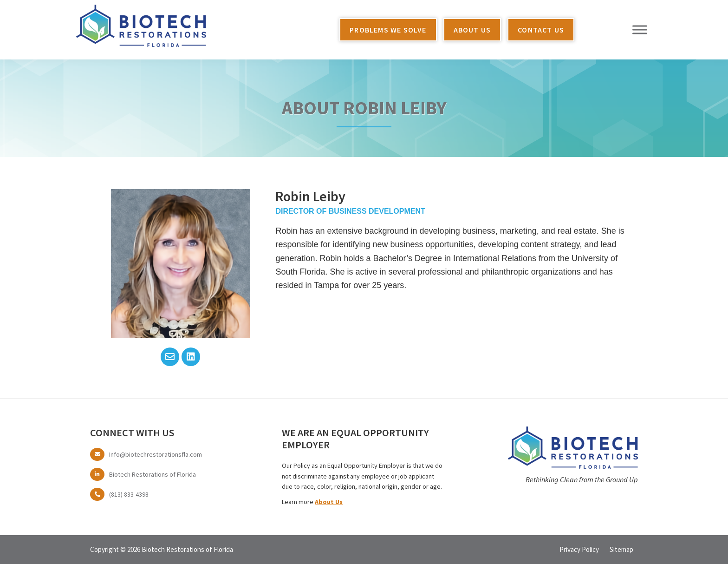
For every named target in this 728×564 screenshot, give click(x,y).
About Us (472, 30)
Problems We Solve (388, 30)
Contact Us (541, 30)
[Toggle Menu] (640, 30)
